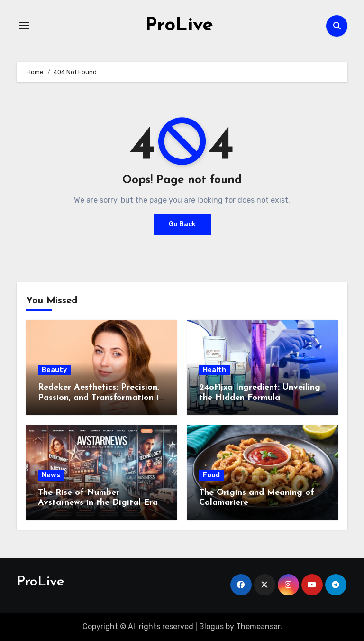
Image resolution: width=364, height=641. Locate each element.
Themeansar (258, 627)
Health (214, 370)
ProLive (179, 26)
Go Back (182, 224)
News (51, 475)
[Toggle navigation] (24, 26)
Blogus (211, 627)
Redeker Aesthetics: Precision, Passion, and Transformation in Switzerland (101, 398)
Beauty (54, 370)
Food (211, 475)
